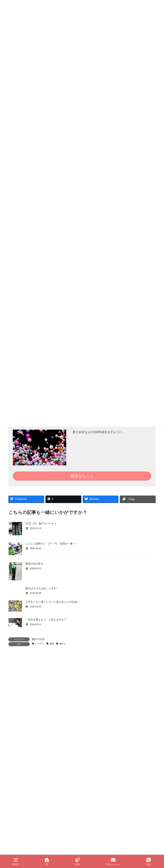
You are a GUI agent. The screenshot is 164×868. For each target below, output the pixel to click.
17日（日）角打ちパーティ (41, 524)
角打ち (63, 644)
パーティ (40, 644)
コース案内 (17, 786)
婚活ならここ (82, 476)
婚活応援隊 (20, 801)
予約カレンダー (113, 862)
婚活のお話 (38, 639)
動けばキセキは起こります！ (42, 588)
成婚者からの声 (20, 763)
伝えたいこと (21, 748)
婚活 (52, 644)
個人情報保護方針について (29, 778)
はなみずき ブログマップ (29, 816)
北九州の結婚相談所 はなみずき (30, 733)
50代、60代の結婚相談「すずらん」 (34, 794)
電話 (149, 862)
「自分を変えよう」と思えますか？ (46, 620)
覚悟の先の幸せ (34, 564)
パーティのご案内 (24, 823)
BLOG (78, 862)
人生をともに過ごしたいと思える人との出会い (52, 602)
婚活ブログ (17, 809)
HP (47, 862)
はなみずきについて (22, 771)
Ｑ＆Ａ (17, 756)
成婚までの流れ (20, 741)
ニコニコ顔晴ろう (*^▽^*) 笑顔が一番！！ (52, 544)
